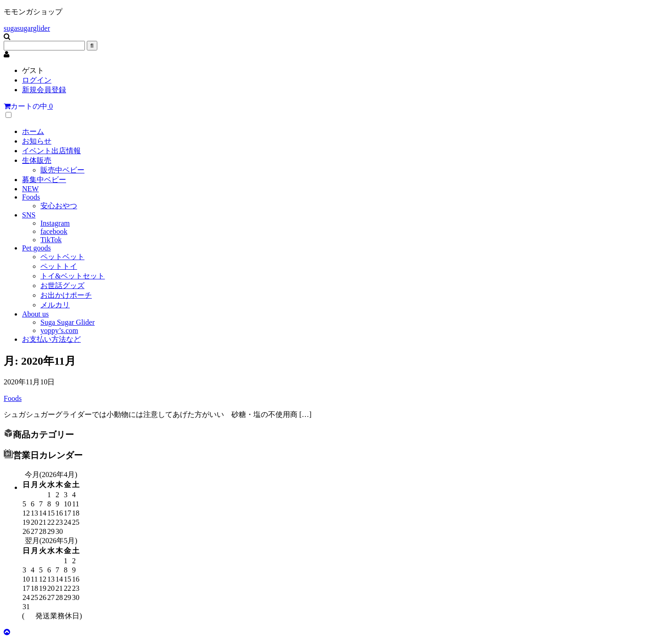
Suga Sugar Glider (67, 322)
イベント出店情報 (51, 151)
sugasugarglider (27, 28)
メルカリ (55, 305)
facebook (54, 231)
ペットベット (62, 257)
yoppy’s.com (59, 330)
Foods (31, 197)
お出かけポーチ (66, 295)
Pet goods (36, 248)
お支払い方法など (51, 339)
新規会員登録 (44, 90)
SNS (29, 215)
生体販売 (37, 160)
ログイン (37, 80)
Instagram (55, 223)
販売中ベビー (62, 170)
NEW (30, 189)
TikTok (51, 240)
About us (35, 314)
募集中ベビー (44, 180)
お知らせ (37, 141)
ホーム (33, 131)
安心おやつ (59, 206)
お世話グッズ (62, 286)
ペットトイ (59, 266)
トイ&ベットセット (73, 276)
